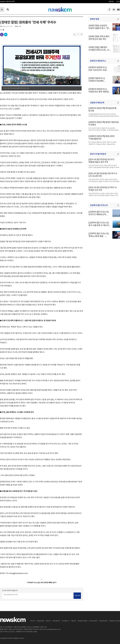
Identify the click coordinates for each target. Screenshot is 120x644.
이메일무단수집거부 (115, 621)
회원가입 (111, 2)
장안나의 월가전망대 (98, 154)
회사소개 (33, 621)
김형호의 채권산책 (97, 103)
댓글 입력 (77, 596)
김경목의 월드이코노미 (99, 205)
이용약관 (73, 621)
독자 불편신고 (65, 621)
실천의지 (48, 621)
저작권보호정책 (103, 621)
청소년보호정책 (93, 621)
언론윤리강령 (41, 621)
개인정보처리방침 (82, 621)
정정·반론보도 (56, 621)
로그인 (118, 2)
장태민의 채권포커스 (98, 61)
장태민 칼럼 (95, 19)
